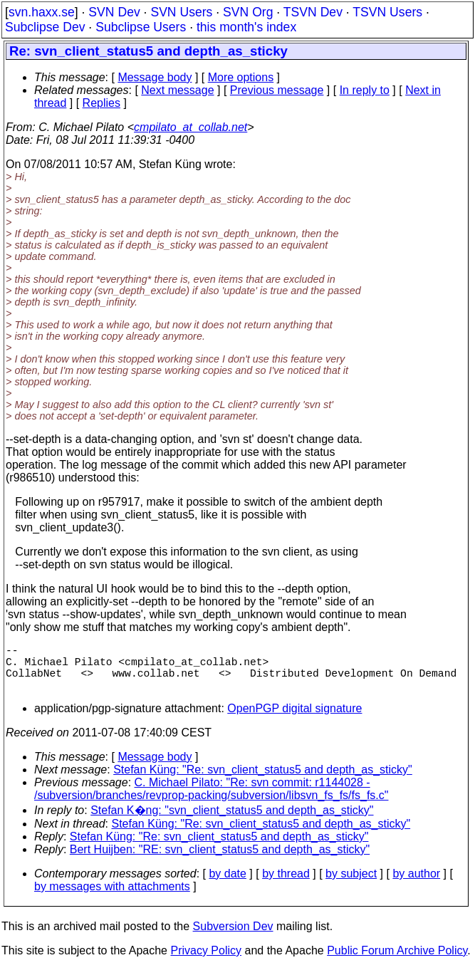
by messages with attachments (112, 898)
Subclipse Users (141, 27)
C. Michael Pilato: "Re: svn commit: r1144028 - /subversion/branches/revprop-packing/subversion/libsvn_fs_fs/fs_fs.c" (211, 800)
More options (241, 77)
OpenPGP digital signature (294, 720)
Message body (155, 77)
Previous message (277, 90)
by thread (286, 885)
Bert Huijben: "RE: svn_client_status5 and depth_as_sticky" (220, 861)
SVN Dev (114, 12)
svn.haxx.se (42, 12)
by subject (351, 885)
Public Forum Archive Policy (397, 962)
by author (416, 885)
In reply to (365, 90)
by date (227, 885)
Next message (177, 90)
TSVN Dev (313, 12)
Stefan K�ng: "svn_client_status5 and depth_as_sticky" (232, 822)
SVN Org (248, 12)
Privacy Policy (206, 962)
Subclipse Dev (45, 27)
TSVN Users (387, 12)
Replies (101, 103)
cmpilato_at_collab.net (190, 127)
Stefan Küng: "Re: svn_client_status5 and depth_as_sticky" (263, 781)
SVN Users (181, 12)
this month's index (246, 27)
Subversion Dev (233, 938)
